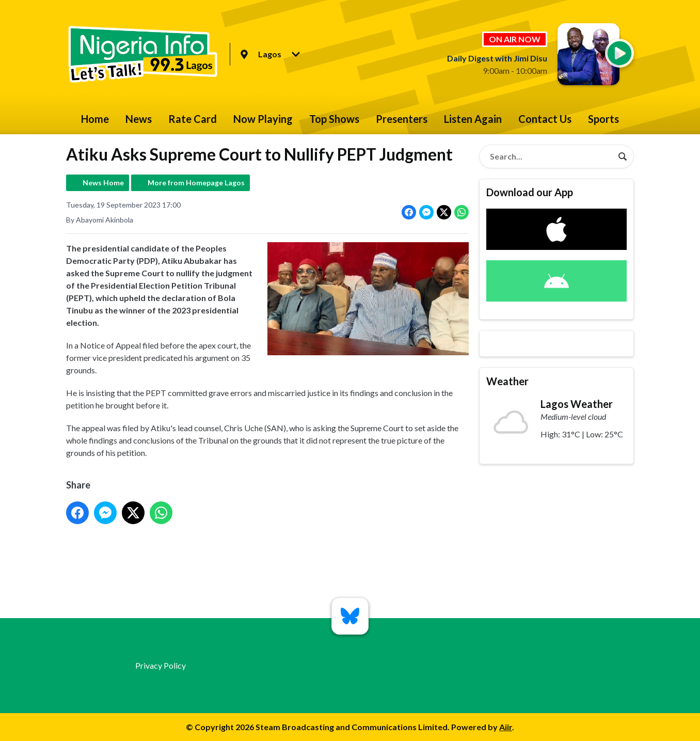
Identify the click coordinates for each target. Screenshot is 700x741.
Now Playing (263, 119)
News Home (103, 183)
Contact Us (545, 119)
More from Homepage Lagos (196, 183)
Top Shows (334, 119)
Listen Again (473, 119)
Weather (507, 381)
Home (95, 119)
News (139, 119)
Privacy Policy (161, 665)
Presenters (402, 119)
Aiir (506, 727)
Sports (603, 119)
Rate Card (193, 119)
